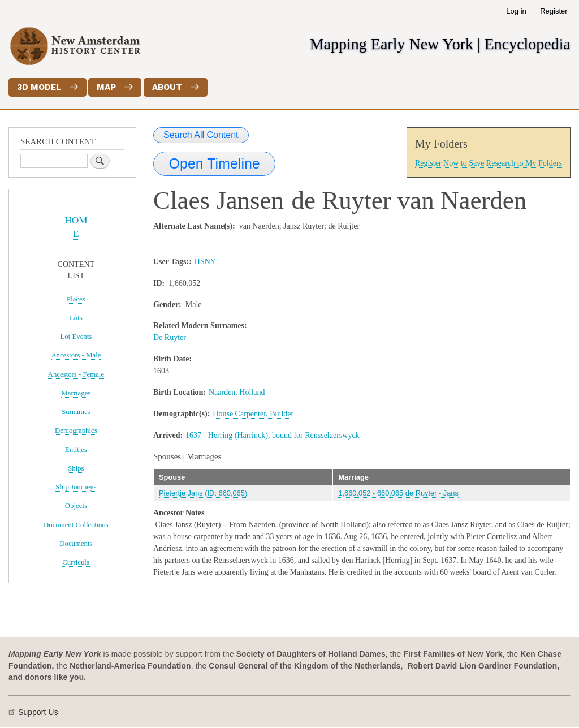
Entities (76, 450)
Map (106, 87)
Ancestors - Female (76, 374)
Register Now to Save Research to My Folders (489, 163)
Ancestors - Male (76, 355)
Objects (76, 506)
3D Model (39, 87)
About (167, 87)
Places (76, 299)
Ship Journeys (76, 487)
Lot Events (76, 337)
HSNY (205, 262)
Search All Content (201, 135)
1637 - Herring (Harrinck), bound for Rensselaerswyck (273, 435)
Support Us (38, 712)
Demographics (76, 430)
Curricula (76, 562)
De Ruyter (170, 337)
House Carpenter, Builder (253, 414)
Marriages (76, 393)
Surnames (76, 412)
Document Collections (76, 525)
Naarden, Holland (237, 392)
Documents (76, 544)
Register (554, 11)
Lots (76, 318)
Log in (516, 11)
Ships (76, 468)
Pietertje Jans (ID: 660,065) (203, 493)
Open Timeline (215, 163)
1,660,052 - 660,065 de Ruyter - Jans (398, 493)
